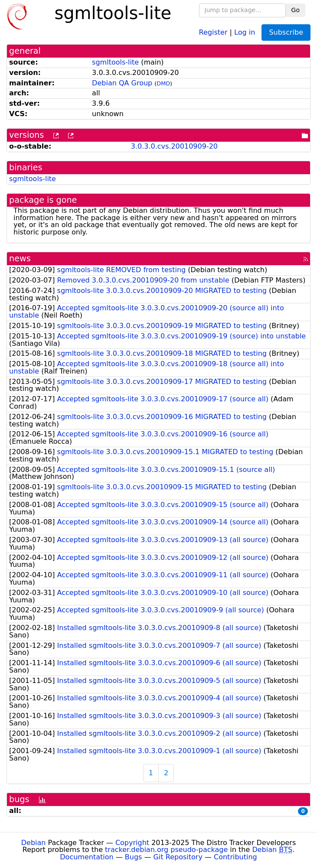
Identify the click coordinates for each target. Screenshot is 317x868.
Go (296, 10)
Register (213, 32)
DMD (163, 83)
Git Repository (178, 857)
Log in (245, 32)
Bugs (134, 857)
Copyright (132, 843)
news (20, 258)
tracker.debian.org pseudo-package (166, 850)
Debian (34, 843)
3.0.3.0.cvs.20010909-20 (174, 146)
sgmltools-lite (115, 62)
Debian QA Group (122, 83)
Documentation (87, 857)
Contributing (235, 857)
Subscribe (286, 32)
